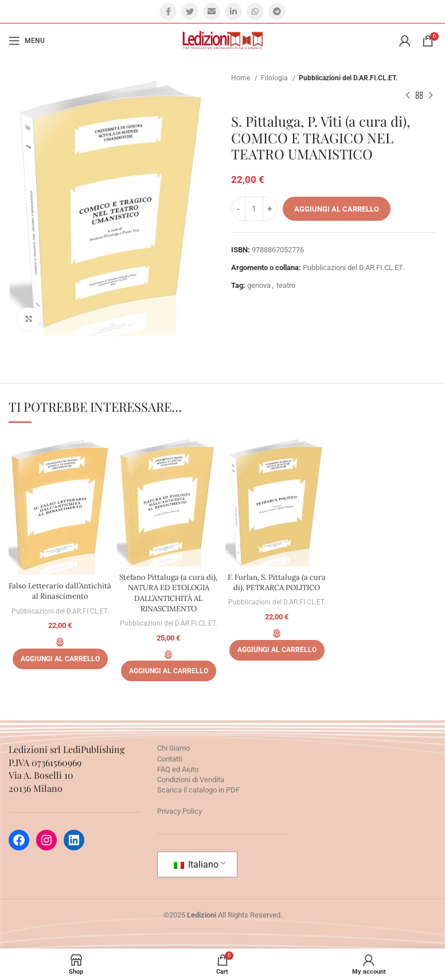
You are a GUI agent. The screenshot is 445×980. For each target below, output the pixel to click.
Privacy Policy (179, 811)
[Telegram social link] (277, 11)
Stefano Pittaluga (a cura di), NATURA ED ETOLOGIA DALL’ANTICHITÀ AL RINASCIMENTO (168, 593)
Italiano (196, 864)
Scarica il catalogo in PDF (198, 790)
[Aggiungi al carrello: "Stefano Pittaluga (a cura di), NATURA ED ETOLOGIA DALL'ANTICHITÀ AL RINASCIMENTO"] (169, 671)
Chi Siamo (173, 748)
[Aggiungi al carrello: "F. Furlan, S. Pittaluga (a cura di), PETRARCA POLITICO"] (277, 650)
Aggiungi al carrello (337, 209)
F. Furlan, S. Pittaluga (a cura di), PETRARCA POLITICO (277, 582)
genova (259, 285)
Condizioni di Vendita (191, 780)
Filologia (275, 78)
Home (241, 78)
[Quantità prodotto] (254, 209)
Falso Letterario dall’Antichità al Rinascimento (60, 596)
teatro (286, 285)
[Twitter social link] (190, 11)
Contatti (170, 759)
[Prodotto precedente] (408, 96)
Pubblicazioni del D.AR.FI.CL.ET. (348, 78)
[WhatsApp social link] (255, 11)
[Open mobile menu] (27, 41)
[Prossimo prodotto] (431, 96)
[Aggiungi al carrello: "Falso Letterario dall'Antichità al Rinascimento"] (60, 669)
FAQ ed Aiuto (178, 769)
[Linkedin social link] (233, 11)
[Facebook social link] (168, 11)
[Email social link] (212, 11)
